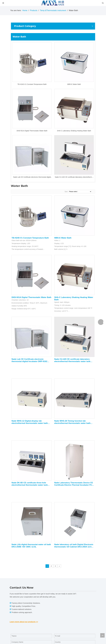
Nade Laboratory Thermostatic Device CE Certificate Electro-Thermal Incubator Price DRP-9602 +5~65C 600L (74, 484)
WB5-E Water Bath (74, 84)
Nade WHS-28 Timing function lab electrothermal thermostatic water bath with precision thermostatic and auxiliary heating (73, 422)
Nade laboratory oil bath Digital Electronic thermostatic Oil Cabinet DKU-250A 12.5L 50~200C (74, 546)
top (102, 635)
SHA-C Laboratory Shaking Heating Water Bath (74, 131)
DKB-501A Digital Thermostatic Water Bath (32, 131)
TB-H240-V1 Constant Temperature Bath (32, 84)
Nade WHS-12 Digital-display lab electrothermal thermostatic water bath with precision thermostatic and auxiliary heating (31, 422)
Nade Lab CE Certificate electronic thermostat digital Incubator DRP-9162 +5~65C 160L (32, 177)
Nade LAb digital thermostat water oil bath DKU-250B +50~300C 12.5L (31, 546)
